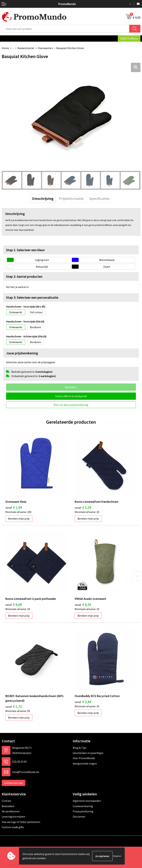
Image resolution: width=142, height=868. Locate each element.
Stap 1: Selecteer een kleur (25, 250)
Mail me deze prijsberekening (71, 405)
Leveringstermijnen (13, 817)
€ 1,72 (14, 706)
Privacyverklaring (83, 811)
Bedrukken (8, 806)
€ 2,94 (83, 702)
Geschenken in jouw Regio (88, 753)
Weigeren (117, 856)
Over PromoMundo (84, 758)
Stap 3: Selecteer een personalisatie (32, 297)
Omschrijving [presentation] (43, 198)
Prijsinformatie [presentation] (71, 198)
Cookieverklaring (83, 806)
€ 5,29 (83, 507)
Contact (7, 801)
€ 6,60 (14, 604)
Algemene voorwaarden (87, 801)
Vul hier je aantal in (17, 287)
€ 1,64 (14, 507)
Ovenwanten (45, 48)
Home (5, 48)
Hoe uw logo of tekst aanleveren (21, 822)
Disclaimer (79, 817)
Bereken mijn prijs (19, 519)
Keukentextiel (26, 48)
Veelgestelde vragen (85, 763)
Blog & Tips (80, 748)
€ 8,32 (83, 604)
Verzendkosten (11, 811)
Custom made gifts (13, 827)
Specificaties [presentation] (99, 198)
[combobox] (66, 29)
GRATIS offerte (129, 38)
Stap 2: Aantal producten (24, 276)
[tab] (43, 198)
